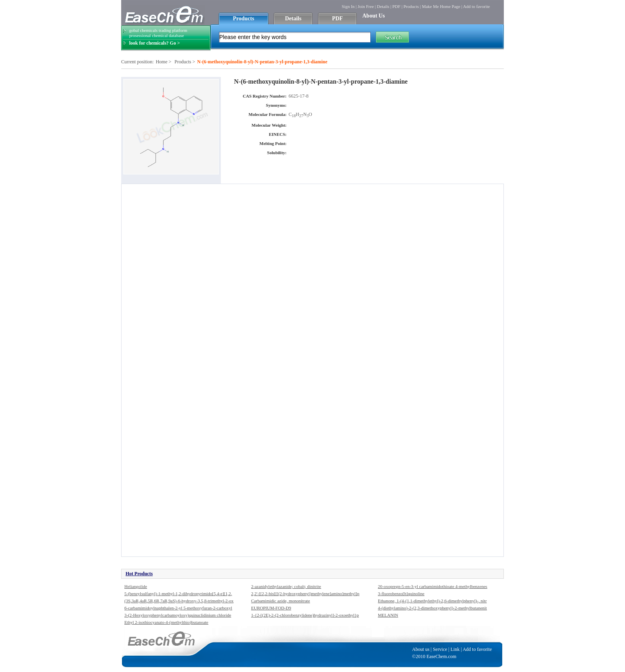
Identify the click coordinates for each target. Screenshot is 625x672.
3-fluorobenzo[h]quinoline (401, 594)
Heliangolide (136, 586)
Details (383, 6)
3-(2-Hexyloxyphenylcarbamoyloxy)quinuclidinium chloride (178, 615)
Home (162, 62)
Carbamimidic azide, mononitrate (281, 601)
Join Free (366, 6)
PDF (396, 6)
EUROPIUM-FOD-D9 (271, 608)
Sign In (348, 6)
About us (421, 649)
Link (455, 649)
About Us (373, 16)
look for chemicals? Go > (154, 43)
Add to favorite (477, 6)
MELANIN (388, 615)
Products (411, 6)
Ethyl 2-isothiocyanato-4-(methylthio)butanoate (166, 622)
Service (440, 649)
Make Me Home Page (441, 6)
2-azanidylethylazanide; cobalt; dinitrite (286, 586)
